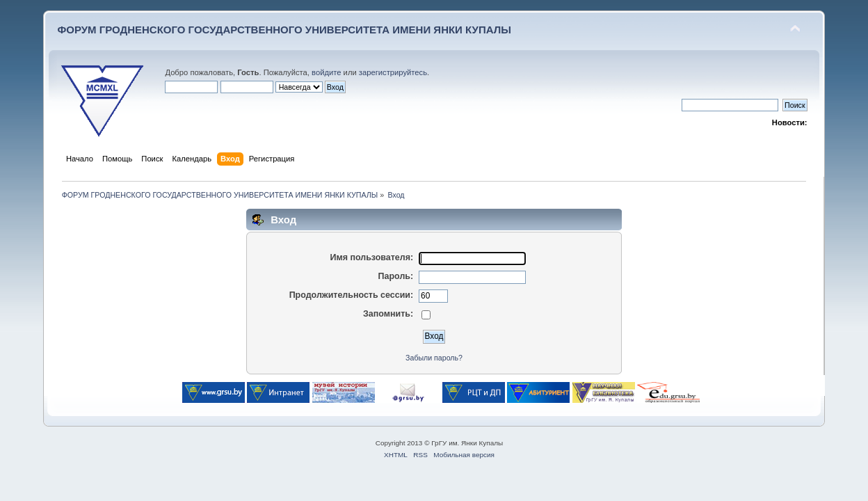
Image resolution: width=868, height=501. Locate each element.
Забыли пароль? (434, 358)
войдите (326, 72)
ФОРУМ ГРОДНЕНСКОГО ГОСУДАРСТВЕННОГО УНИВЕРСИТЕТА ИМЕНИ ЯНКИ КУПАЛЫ (284, 30)
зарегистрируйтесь (393, 72)
